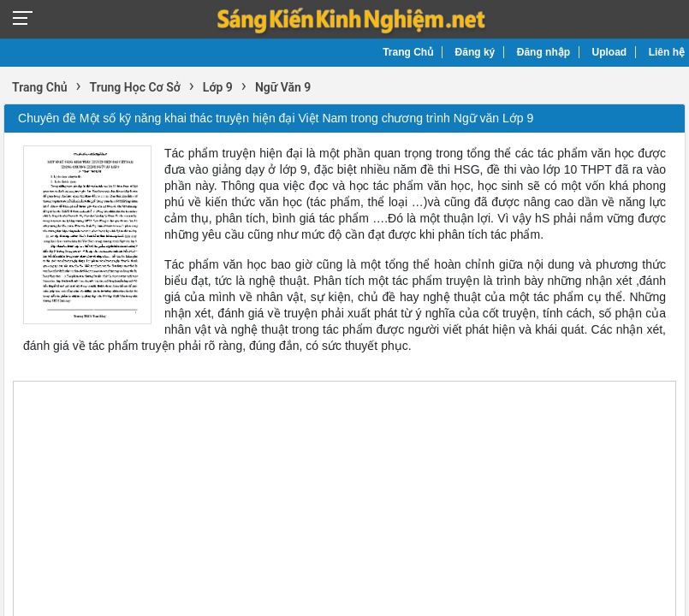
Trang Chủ (408, 52)
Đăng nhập (543, 52)
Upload (610, 52)
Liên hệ (667, 52)
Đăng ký (475, 52)
